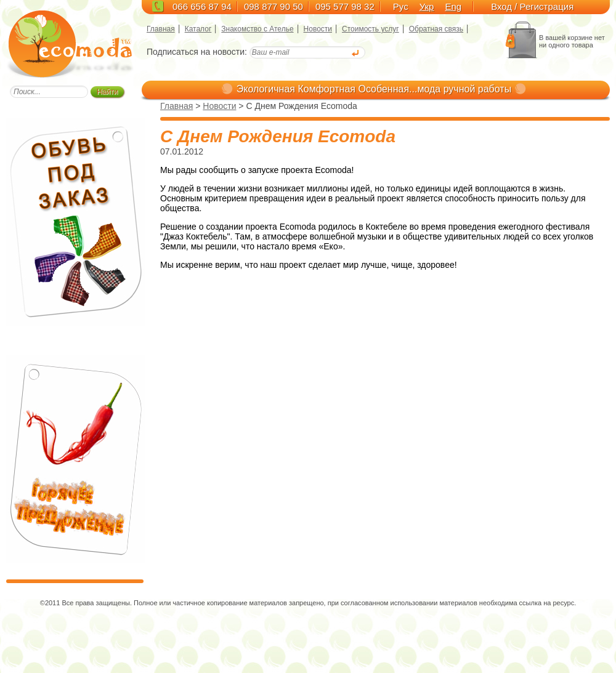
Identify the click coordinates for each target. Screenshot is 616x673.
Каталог (198, 29)
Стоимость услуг (371, 29)
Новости (318, 29)
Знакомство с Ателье (257, 29)
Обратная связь (436, 29)
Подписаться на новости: (197, 52)
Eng (453, 6)
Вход (501, 6)
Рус (401, 6)
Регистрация (547, 6)
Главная (161, 29)
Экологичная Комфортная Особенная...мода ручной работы (374, 89)
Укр (427, 6)
